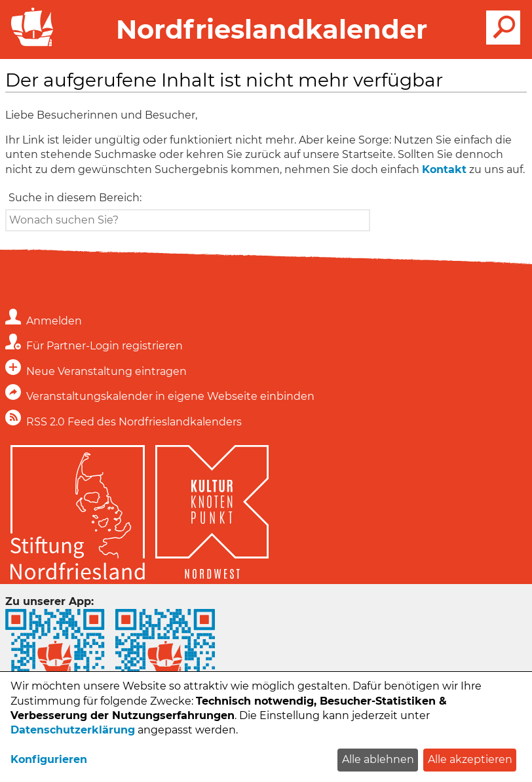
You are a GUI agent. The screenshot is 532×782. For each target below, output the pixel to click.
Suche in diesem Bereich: (75, 198)
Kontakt (444, 169)
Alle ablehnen (378, 759)
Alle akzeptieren (470, 759)
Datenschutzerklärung (73, 730)
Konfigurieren (49, 759)
